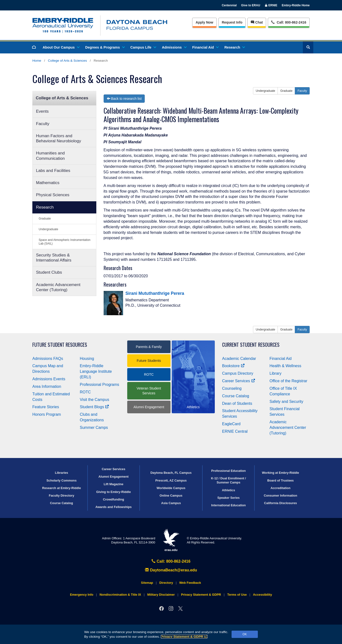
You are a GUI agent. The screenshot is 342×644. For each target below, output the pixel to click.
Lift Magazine (113, 484)
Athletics (228, 490)
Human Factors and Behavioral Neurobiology (58, 138)
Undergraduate (48, 229)
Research (234, 47)
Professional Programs (99, 385)
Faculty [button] (302, 91)
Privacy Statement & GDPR (184, 637)
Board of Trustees (281, 480)
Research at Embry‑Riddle (61, 488)
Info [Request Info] (232, 22)
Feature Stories (46, 407)
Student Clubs (49, 272)
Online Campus (171, 496)
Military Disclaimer (161, 595)
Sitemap (147, 583)
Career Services (239, 381)
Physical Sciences (53, 195)
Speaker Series (228, 498)
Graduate (45, 219)
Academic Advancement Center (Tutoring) (58, 287)
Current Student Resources (251, 345)
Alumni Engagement (149, 407)
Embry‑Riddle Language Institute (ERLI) (96, 371)
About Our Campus (61, 47)
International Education (228, 505)
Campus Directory (238, 373)
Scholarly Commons (62, 480)
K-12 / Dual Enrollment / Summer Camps (228, 480)
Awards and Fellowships (113, 507)
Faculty (43, 124)
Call (289, 22)
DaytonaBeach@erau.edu (171, 570)
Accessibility (262, 595)
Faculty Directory (62, 496)
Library (275, 373)
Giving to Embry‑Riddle (114, 492)
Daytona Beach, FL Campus (171, 473)
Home (37, 61)
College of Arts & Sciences (67, 61)
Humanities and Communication (50, 156)
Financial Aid (205, 47)
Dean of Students (237, 403)
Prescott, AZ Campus (171, 480)
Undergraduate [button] (265, 91)
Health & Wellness (285, 366)
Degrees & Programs (105, 47)
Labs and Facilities (53, 171)
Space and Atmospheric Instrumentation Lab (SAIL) (65, 242)
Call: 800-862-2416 (171, 561)
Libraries (62, 473)
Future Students (149, 361)
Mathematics (48, 183)
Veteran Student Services (149, 391)
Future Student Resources (60, 345)
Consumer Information (280, 496)
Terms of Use (237, 595)
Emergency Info (82, 595)
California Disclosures (281, 503)
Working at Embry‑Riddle (281, 473)
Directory (166, 583)
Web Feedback (190, 583)
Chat (257, 22)
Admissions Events (49, 379)
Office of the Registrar (288, 381)
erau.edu (171, 540)
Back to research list (124, 99)
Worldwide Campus (171, 488)
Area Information (47, 386)
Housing (87, 359)
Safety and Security (286, 402)
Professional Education (228, 471)
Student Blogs (94, 407)
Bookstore (233, 366)
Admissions (174, 47)
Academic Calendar (239, 359)
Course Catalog (236, 396)
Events (42, 111)
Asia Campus (171, 503)
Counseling (232, 388)
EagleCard (231, 424)
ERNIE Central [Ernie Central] (235, 431)
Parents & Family (149, 347)
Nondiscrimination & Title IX (120, 595)
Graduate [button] (286, 91)
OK (245, 634)
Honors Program (47, 414)
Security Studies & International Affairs (54, 258)
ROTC (85, 392)
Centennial (229, 5)
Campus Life (143, 47)
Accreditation (280, 488)
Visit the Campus (94, 400)
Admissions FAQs (48, 359)
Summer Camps (94, 428)
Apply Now (204, 22)
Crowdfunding (113, 499)
